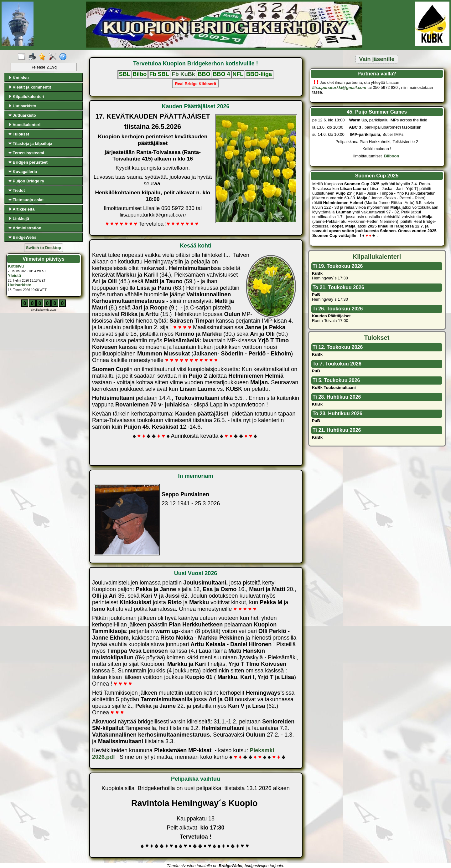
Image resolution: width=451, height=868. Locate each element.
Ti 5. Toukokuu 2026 (336, 380)
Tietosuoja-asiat (26, 200)
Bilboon (392, 156)
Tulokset (19, 134)
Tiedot (17, 190)
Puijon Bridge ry (26, 181)
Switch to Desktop (44, 248)
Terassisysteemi (26, 153)
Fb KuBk (184, 74)
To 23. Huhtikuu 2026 (337, 414)
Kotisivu (19, 78)
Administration (25, 228)
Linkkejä (19, 219)
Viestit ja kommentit (30, 87)
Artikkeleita (21, 209)
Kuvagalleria (23, 172)
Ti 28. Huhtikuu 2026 (337, 397)
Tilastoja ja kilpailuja (30, 143)
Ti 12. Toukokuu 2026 (338, 347)
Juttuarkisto (22, 115)
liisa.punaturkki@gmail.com (339, 87)
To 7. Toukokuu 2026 (337, 364)
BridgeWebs (22, 237)
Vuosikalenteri (24, 125)
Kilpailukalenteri (26, 97)
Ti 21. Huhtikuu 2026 (337, 430)
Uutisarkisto (22, 106)
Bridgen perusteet (28, 162)
